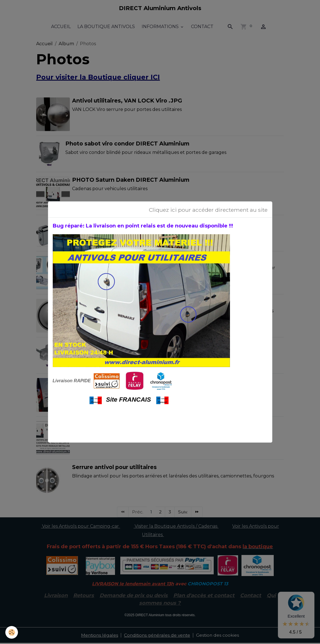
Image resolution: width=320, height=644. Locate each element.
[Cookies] (12, 632)
